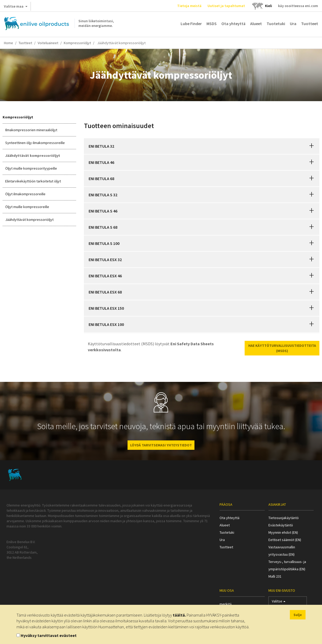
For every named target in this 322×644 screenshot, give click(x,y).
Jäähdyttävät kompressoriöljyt (33, 156)
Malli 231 (275, 576)
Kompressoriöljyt (77, 43)
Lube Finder (191, 24)
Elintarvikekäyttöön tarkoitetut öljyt (33, 181)
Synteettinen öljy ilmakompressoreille (35, 143)
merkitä (226, 604)
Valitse (279, 602)
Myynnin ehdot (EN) (283, 532)
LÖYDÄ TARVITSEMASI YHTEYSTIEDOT (161, 445)
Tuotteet (310, 24)
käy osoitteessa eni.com (298, 6)
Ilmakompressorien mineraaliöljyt (31, 130)
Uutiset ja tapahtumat (226, 6)
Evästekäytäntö (281, 525)
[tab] (202, 146)
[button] (312, 146)
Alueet (256, 24)
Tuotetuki (276, 24)
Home (8, 43)
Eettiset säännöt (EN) (285, 540)
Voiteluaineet (48, 43)
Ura (293, 24)
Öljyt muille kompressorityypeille (31, 168)
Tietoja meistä (189, 6)
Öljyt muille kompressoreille (27, 207)
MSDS (212, 24)
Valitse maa (16, 7)
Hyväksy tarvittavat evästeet (49, 635)
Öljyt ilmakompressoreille (25, 194)
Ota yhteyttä (233, 24)
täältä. (179, 615)
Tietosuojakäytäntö (284, 518)
